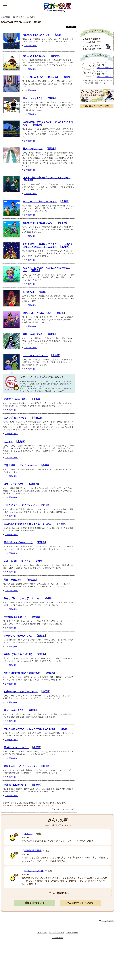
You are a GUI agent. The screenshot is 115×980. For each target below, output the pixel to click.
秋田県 (65, 247)
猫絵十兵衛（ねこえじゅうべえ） (21, 766)
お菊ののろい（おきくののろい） (21, 692)
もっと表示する (58, 893)
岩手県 (28, 180)
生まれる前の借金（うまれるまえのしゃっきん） (29, 524)
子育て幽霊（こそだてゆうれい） (21, 465)
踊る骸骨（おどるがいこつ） (19, 542)
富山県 (46, 505)
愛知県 (37, 617)
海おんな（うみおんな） (35, 56)
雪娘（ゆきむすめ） (33, 334)
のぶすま (8, 442)
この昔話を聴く (30, 46)
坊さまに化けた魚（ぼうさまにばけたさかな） (47, 178)
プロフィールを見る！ (105, 67)
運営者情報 (42, 933)
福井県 (48, 598)
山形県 (64, 729)
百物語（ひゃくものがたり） (19, 654)
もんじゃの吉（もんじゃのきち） (40, 201)
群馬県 (46, 692)
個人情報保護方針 (57, 933)
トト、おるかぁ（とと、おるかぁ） (41, 77)
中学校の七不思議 (32, 851)
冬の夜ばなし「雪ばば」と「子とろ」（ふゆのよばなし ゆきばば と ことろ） (48, 245)
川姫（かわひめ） (13, 580)
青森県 (38, 125)
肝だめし (28, 834)
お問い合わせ (72, 933)
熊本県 (67, 77)
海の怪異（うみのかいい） (36, 35)
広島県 (51, 98)
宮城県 (32, 710)
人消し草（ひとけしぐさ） (17, 561)
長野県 (51, 149)
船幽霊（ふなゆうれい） (16, 399)
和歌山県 (38, 418)
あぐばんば (28, 292)
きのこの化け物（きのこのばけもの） (23, 673)
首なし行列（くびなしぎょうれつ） (22, 598)
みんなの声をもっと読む (80, 903)
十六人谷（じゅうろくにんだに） (21, 505)
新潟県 (56, 56)
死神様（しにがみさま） (16, 785)
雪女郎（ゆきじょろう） (16, 748)
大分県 (39, 561)
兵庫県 (46, 465)
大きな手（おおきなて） (16, 418)
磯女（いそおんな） (14, 484)
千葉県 (37, 399)
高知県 (58, 35)
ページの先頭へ (108, 921)
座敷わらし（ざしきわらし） (38, 313)
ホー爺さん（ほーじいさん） (19, 636)
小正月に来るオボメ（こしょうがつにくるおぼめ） (30, 729)
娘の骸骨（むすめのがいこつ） (39, 223)
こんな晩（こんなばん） (35, 356)
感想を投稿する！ (35, 903)
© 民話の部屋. (57, 938)
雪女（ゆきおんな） (33, 98)
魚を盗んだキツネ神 (34, 871)
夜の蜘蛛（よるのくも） (16, 617)
